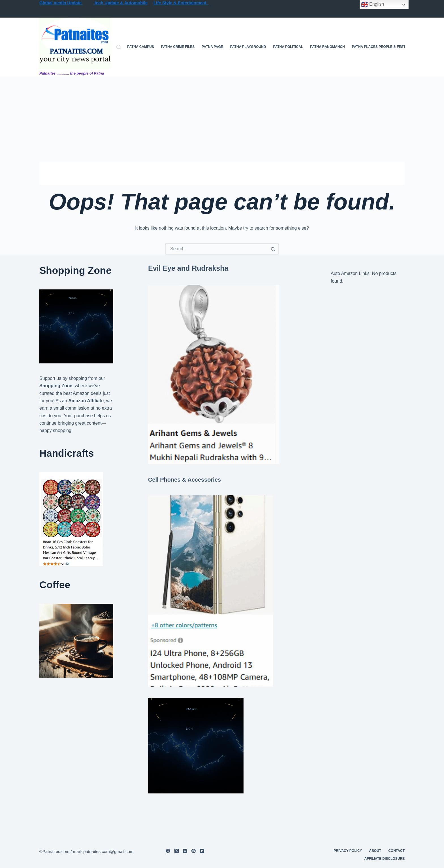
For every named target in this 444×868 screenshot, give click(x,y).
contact (396, 851)
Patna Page (212, 47)
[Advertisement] (222, 119)
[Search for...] (216, 249)
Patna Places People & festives (383, 47)
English (373, 5)
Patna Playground (248, 47)
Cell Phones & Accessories (184, 480)
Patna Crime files (178, 47)
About (375, 851)
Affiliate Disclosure (385, 859)
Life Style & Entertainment (181, 3)
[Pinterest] (194, 851)
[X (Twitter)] (177, 851)
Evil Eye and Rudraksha (188, 268)
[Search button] (273, 249)
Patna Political (288, 47)
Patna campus (140, 47)
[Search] (119, 47)
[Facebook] (168, 851)
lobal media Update (63, 3)
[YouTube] (202, 851)
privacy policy (348, 851)
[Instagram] (185, 851)
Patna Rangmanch (327, 47)
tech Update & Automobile (120, 3)
